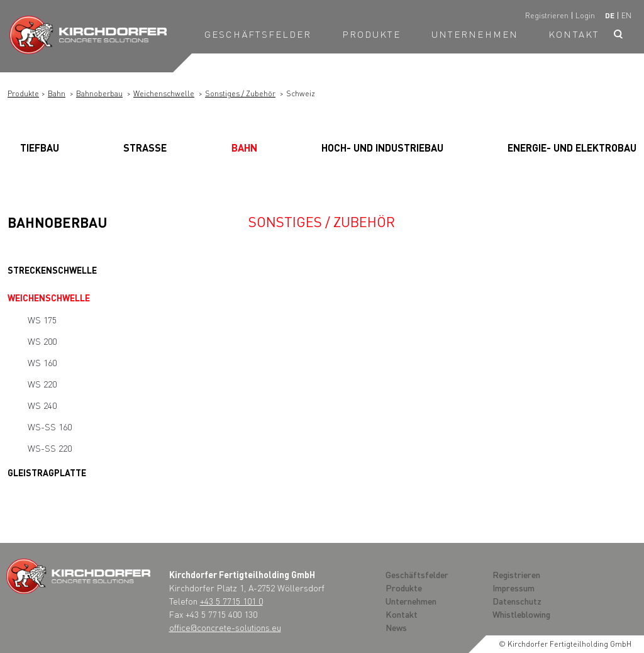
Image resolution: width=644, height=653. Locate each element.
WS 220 (42, 384)
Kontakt (574, 34)
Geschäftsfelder (258, 34)
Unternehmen (475, 34)
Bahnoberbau (99, 93)
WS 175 (42, 320)
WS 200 (42, 341)
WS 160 (42, 362)
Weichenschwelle (164, 93)
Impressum (514, 588)
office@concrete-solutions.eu (225, 627)
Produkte (372, 34)
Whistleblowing (521, 614)
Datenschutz (517, 601)
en (626, 15)
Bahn (57, 93)
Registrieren (547, 15)
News (396, 627)
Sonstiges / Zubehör (240, 93)
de (610, 15)
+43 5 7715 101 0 (231, 601)
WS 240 (42, 405)
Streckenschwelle (52, 270)
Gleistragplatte (47, 472)
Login (585, 15)
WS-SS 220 (50, 448)
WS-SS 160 (50, 427)
